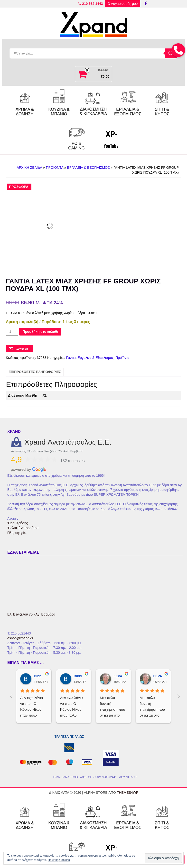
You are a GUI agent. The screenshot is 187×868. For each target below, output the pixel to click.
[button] (178, 50)
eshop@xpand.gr (20, 638)
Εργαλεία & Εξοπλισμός (88, 168)
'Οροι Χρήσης (18, 523)
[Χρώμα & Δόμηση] (25, 103)
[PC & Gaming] (76, 137)
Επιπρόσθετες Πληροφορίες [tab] (35, 372)
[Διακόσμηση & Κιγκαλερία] (93, 103)
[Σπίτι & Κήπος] (162, 103)
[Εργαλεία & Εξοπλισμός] (128, 103)
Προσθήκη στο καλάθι (40, 332)
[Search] (171, 53)
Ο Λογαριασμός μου (122, 4)
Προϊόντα (54, 168)
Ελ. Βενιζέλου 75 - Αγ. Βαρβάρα (31, 614)
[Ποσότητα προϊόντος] (12, 332)
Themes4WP (128, 793)
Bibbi (38, 676)
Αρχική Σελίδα (29, 168)
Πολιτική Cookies (59, 860)
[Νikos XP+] (111, 137)
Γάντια (71, 358)
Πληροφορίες (17, 533)
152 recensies (73, 461)
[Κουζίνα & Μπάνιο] (59, 103)
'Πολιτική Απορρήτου (23, 528)
